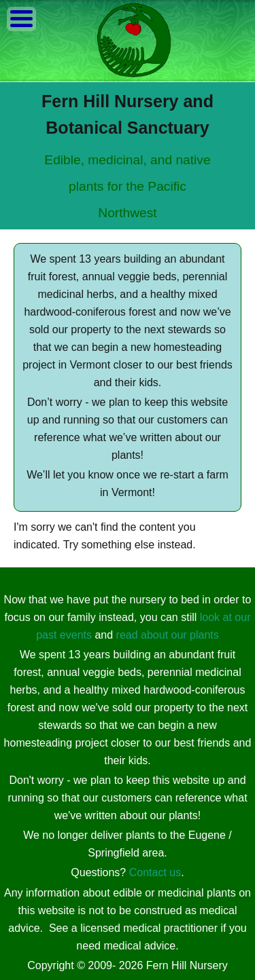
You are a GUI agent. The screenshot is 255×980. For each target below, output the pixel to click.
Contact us (155, 872)
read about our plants (168, 635)
